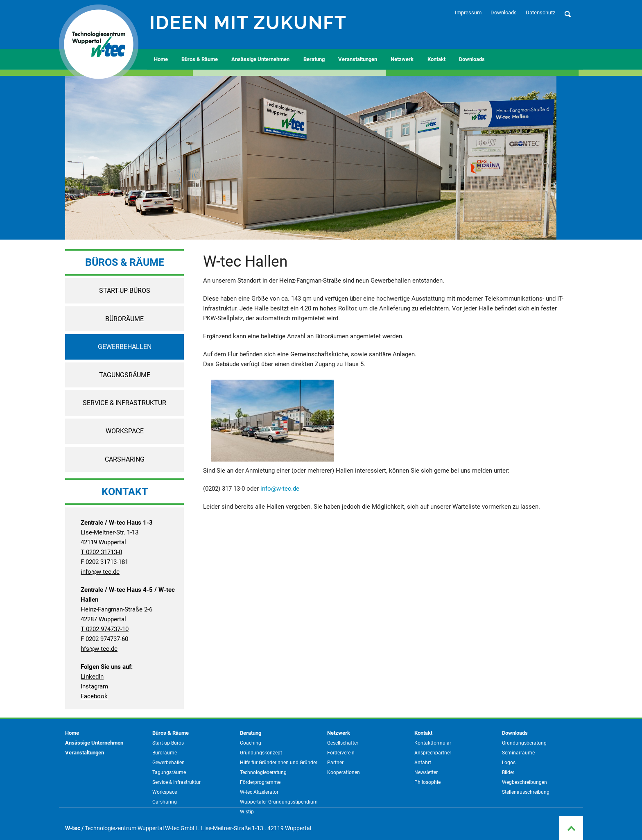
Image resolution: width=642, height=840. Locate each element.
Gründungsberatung (524, 743)
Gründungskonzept (261, 753)
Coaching (251, 743)
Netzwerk (402, 59)
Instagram (94, 686)
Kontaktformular (433, 743)
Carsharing (125, 459)
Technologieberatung (263, 772)
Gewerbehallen (125, 347)
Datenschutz (540, 12)
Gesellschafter (343, 743)
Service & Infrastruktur (124, 403)
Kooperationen (344, 772)
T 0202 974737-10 (105, 629)
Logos (509, 763)
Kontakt (436, 59)
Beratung (314, 59)
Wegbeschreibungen (524, 782)
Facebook (94, 696)
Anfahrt (423, 763)
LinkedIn (92, 677)
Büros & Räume (200, 59)
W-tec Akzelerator (259, 792)
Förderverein (341, 753)
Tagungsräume (125, 375)
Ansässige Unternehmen (260, 59)
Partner (335, 763)
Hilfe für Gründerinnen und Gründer (279, 763)
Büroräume (124, 319)
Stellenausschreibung (526, 792)
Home (161, 59)
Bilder (508, 772)
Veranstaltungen (358, 59)
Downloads (504, 12)
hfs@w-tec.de (99, 649)
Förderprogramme (260, 782)
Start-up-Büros (125, 291)
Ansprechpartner (433, 753)
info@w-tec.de (100, 572)
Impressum (468, 12)
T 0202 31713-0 (101, 552)
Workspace (125, 431)
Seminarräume (518, 753)
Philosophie (427, 782)
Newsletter (426, 772)
